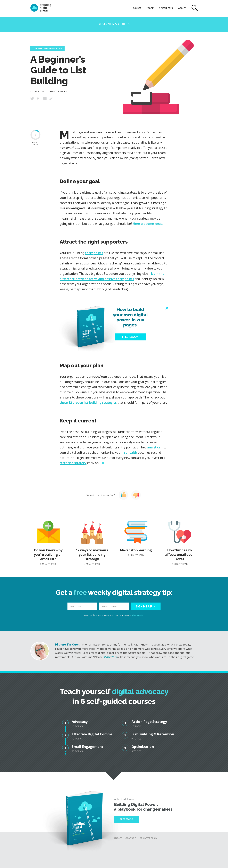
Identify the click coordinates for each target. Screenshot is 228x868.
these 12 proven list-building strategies (88, 403)
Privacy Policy (148, 838)
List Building (38, 91)
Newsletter (166, 8)
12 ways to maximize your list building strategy (92, 543)
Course (137, 8)
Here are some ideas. (148, 224)
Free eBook (130, 337)
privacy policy (137, 615)
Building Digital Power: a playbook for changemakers (143, 807)
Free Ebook (126, 819)
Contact (131, 838)
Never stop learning (136, 539)
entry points (94, 253)
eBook (150, 8)
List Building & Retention (48, 49)
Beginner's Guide (58, 91)
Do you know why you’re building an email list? (48, 543)
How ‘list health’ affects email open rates (180, 543)
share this (110, 657)
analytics (154, 447)
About (182, 8)
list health (130, 453)
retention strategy (73, 463)
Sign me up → (146, 606)
